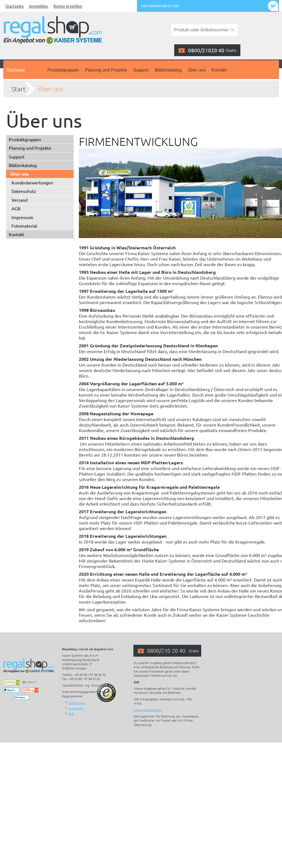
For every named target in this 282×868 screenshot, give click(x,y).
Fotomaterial (24, 226)
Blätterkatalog (168, 70)
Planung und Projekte (106, 70)
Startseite (14, 6)
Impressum (22, 217)
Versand (20, 200)
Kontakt (219, 70)
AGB (16, 208)
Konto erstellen (68, 6)
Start (19, 89)
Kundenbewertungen (32, 182)
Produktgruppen (63, 70)
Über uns (197, 70)
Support (141, 70)
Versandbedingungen (148, 710)
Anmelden (39, 6)
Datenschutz (24, 191)
